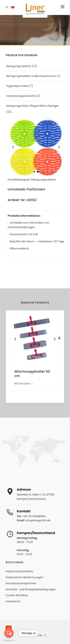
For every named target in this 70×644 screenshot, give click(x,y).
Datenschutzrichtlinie (19, 571)
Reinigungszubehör (19, 66)
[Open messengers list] (9, 633)
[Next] (59, 147)
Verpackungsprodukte (21, 96)
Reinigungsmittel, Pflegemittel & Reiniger (32, 106)
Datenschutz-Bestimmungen (24, 577)
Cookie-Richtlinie (17, 595)
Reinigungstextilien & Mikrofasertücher (31, 76)
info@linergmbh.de (38, 520)
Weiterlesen (24, 384)
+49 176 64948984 (34, 516)
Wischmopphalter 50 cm (32, 374)
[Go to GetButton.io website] (9, 640)
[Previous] (13, 147)
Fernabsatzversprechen (21, 583)
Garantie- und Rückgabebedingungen (31, 589)
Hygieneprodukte (17, 86)
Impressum (13, 601)
